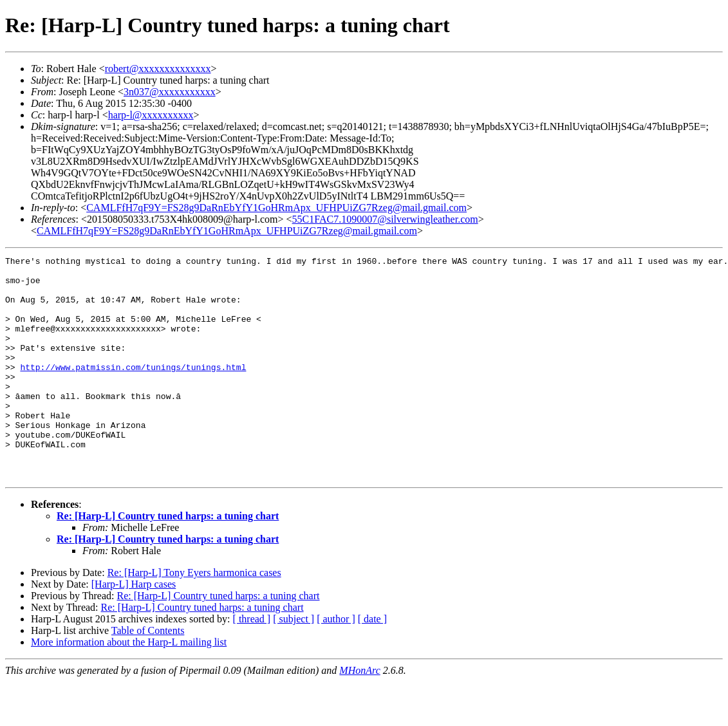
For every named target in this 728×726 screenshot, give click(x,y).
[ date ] (372, 663)
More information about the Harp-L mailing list (129, 686)
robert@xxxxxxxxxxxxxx (158, 69)
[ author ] (336, 663)
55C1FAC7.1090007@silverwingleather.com (385, 219)
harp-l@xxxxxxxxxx (151, 115)
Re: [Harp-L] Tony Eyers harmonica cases (194, 617)
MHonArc (359, 715)
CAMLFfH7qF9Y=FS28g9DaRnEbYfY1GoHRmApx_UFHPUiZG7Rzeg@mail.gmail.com (276, 208)
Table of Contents (148, 675)
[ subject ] (294, 663)
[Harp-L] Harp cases (134, 628)
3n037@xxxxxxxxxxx (170, 92)
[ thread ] (252, 663)
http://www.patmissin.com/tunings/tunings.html (133, 390)
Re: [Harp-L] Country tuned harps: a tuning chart (168, 560)
